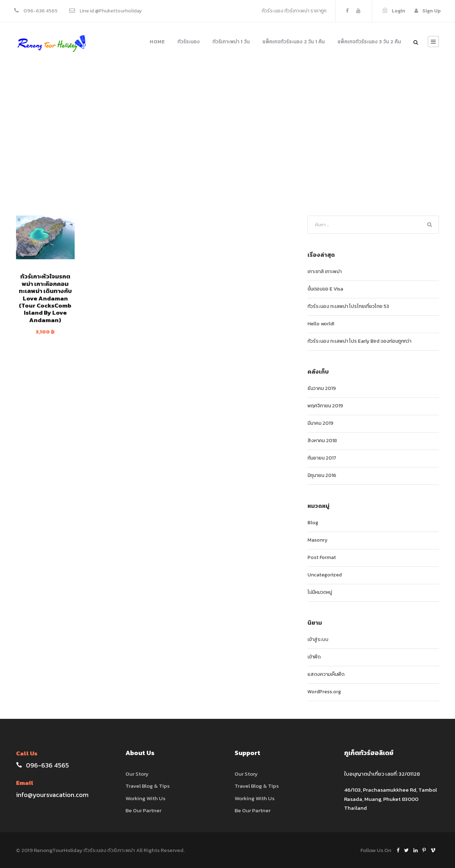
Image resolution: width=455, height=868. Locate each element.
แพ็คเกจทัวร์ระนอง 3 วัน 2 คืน (369, 42)
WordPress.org (324, 692)
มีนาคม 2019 (320, 423)
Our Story (137, 774)
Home (157, 42)
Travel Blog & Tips (148, 786)
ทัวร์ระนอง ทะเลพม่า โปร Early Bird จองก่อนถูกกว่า (359, 341)
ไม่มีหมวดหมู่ (320, 592)
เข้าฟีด (314, 657)
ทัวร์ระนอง (189, 42)
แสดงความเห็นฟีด (326, 674)
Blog (313, 523)
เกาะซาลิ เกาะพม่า (325, 272)
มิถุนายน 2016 (322, 475)
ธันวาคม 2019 (322, 388)
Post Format (322, 557)
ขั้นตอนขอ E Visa (325, 289)
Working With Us (145, 798)
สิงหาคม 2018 (322, 441)
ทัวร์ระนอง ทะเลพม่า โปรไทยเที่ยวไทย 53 (348, 306)
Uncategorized (325, 575)
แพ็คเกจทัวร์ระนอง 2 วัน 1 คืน (294, 42)
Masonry (317, 540)
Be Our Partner (143, 810)
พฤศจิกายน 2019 (325, 406)
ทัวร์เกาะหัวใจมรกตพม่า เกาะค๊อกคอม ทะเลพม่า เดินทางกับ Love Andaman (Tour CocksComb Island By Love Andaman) (45, 298)
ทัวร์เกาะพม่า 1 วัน (231, 42)
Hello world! (321, 324)
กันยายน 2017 (322, 458)
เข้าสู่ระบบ (318, 639)
